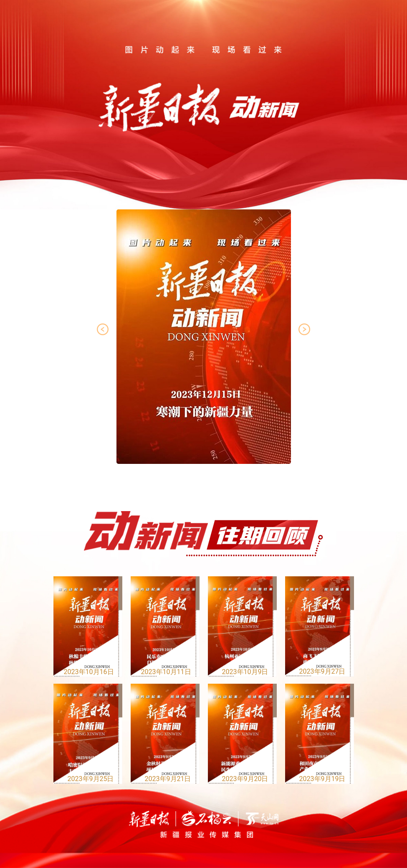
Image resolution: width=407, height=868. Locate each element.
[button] (304, 329)
